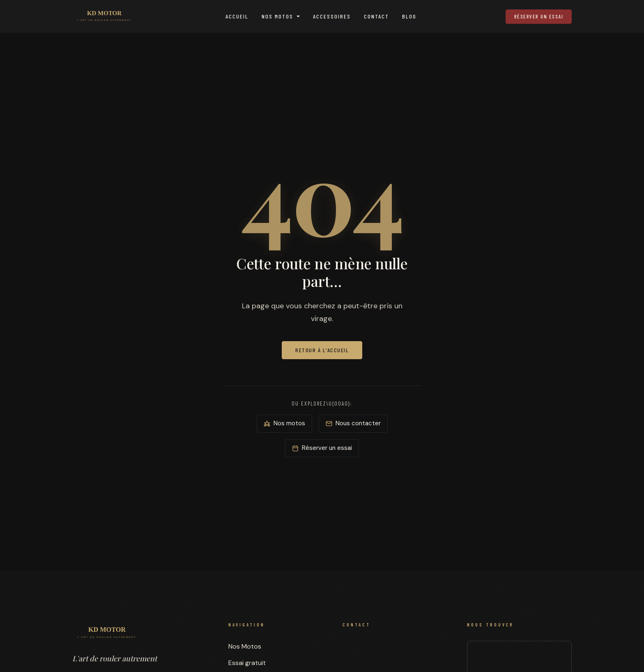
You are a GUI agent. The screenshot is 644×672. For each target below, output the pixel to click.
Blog (409, 16)
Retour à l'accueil (322, 350)
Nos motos (284, 423)
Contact (376, 16)
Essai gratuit (247, 663)
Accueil (237, 16)
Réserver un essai (539, 16)
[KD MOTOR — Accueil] (104, 16)
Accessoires (332, 16)
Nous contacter (353, 423)
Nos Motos (277, 16)
